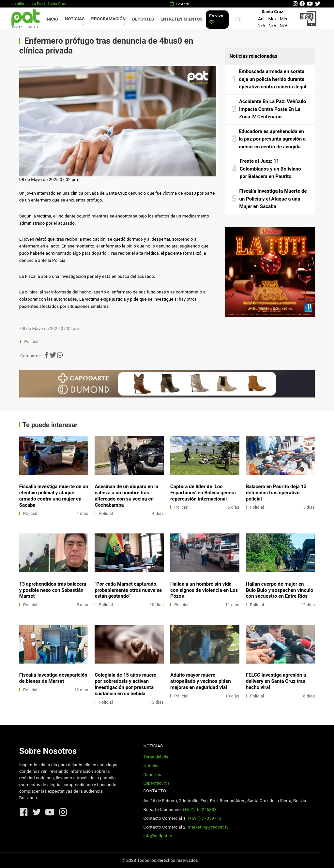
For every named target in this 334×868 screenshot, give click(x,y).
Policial (31, 342)
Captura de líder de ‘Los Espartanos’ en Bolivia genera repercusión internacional (203, 493)
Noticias (75, 19)
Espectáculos (156, 783)
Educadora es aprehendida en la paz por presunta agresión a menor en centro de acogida (272, 139)
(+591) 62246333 (200, 809)
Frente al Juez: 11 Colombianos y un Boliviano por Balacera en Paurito (270, 169)
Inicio (52, 19)
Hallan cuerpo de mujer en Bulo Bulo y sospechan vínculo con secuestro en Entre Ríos (280, 590)
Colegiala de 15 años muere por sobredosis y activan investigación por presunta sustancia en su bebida (125, 684)
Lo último (19, 4)
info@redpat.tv (158, 836)
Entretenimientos (182, 19)
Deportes (143, 19)
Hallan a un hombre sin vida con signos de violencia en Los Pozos (204, 590)
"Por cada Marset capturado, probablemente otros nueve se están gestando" (128, 590)
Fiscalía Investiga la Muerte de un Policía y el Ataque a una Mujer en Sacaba (273, 199)
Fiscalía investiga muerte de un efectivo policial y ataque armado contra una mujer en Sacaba (54, 496)
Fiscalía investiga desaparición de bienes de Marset (53, 678)
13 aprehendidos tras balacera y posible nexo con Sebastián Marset (53, 590)
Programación (109, 19)
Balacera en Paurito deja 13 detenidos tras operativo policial (276, 493)
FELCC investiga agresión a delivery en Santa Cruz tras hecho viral (276, 681)
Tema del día (156, 757)
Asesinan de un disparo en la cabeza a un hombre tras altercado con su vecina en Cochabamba (126, 496)
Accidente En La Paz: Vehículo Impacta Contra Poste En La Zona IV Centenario (273, 109)
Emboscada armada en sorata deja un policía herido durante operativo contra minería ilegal (273, 79)
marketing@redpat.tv (208, 827)
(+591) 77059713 (204, 818)
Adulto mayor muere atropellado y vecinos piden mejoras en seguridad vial (201, 681)
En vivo (216, 19)
